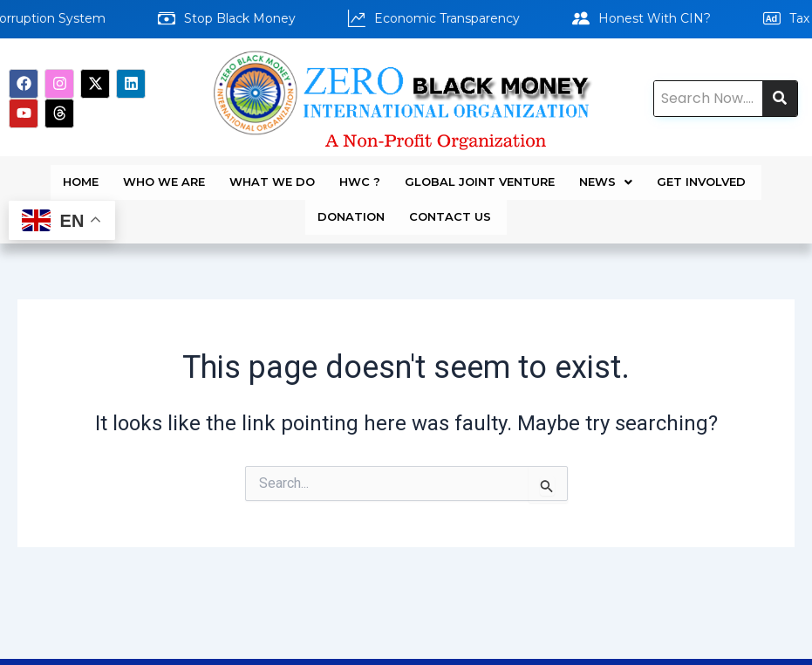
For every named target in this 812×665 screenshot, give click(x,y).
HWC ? (360, 175)
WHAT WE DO (272, 175)
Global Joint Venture (480, 175)
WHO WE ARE (164, 175)
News (606, 175)
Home (81, 175)
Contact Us (452, 197)
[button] (606, 176)
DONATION (351, 197)
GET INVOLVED (703, 175)
